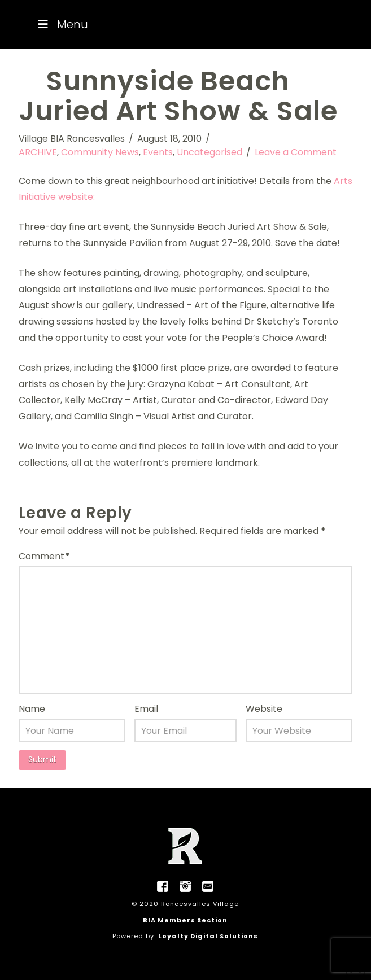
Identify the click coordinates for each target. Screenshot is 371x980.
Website (264, 709)
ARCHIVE (38, 152)
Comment (44, 556)
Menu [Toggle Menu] (62, 24)
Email (146, 709)
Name (32, 709)
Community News (100, 152)
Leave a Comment (296, 152)
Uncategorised (209, 152)
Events (158, 152)
